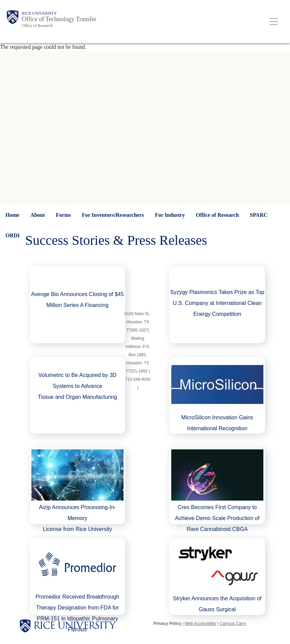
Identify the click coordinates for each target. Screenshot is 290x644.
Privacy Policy (167, 624)
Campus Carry (233, 624)
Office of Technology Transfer (59, 19)
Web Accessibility (200, 624)
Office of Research (37, 26)
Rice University (39, 13)
